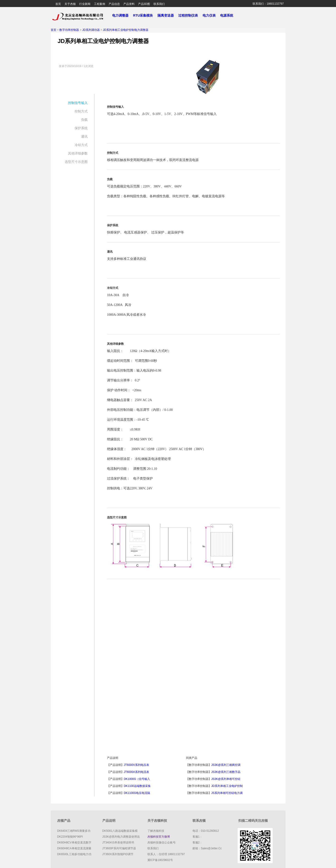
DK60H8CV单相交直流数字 (74, 843)
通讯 (84, 136)
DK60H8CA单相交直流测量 (74, 848)
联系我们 (159, 4)
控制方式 (81, 111)
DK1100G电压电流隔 (137, 793)
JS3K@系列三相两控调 (226, 765)
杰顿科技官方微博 (159, 837)
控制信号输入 (78, 103)
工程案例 (100, 4)
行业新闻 (85, 4)
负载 (84, 120)
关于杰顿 (70, 4)
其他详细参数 (78, 153)
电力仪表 (211, 15)
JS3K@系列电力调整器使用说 (121, 837)
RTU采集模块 (145, 15)
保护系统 (81, 128)
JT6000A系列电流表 (136, 772)
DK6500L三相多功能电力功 (74, 854)
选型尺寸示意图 (76, 162)
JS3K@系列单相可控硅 (226, 779)
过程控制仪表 (190, 15)
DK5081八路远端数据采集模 (120, 831)
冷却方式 (81, 145)
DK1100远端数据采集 (137, 786)
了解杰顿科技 (156, 831)
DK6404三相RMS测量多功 (74, 831)
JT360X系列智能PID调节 (118, 854)
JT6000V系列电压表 (136, 765)
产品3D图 (144, 4)
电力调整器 (120, 15)
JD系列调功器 (91, 30)
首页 (58, 4)
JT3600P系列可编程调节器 (119, 848)
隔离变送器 (168, 15)
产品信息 (114, 4)
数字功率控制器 (69, 30)
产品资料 (129, 4)
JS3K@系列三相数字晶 (226, 772)
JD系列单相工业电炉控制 (227, 786)
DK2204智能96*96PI (70, 837)
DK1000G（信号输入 (137, 779)
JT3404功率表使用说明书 (118, 843)
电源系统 (229, 15)
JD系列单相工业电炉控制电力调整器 (126, 30)
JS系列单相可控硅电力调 (227, 793)
